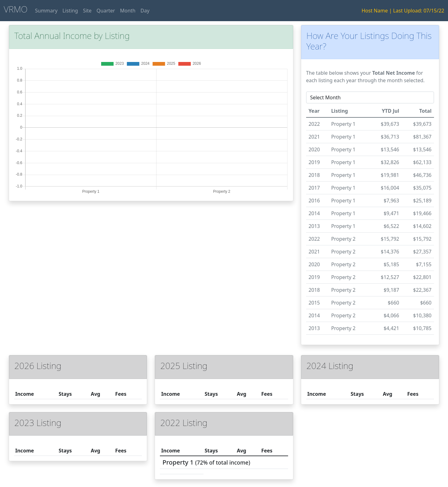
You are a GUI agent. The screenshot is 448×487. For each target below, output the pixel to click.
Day (145, 11)
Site (87, 11)
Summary (46, 11)
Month (128, 11)
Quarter (106, 11)
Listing (70, 11)
